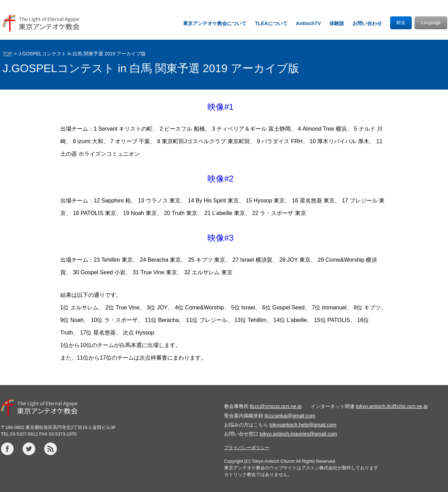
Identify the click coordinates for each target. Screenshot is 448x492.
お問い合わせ (367, 23)
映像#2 (221, 179)
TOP (8, 54)
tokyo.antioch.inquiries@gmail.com (299, 434)
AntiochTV (309, 23)
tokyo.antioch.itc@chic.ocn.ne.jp (392, 406)
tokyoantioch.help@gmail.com (303, 425)
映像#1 (221, 107)
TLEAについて (271, 23)
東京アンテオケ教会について (215, 23)
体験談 (337, 23)
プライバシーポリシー (247, 448)
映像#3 (221, 238)
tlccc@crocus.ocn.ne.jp (276, 406)
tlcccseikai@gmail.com (290, 416)
